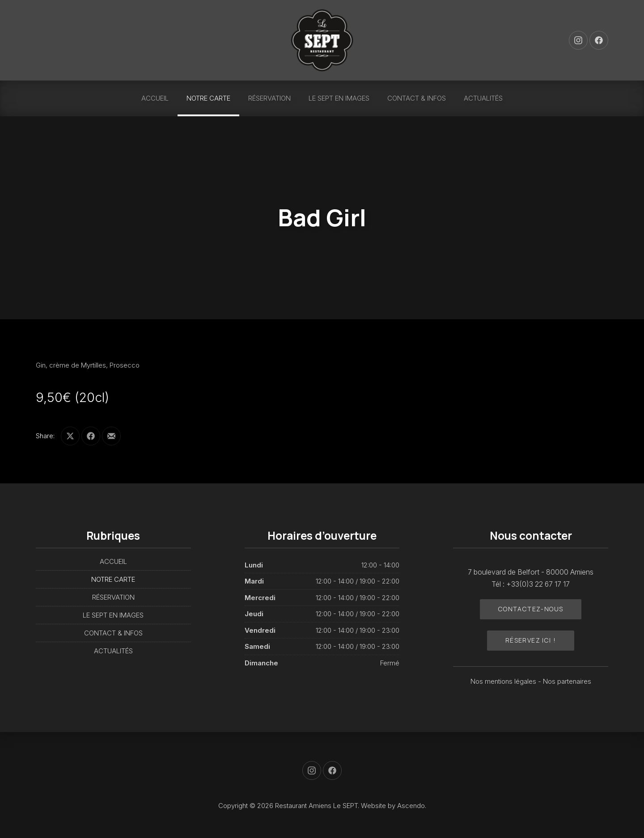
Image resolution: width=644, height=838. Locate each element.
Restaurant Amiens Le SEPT (316, 806)
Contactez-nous (531, 609)
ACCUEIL (155, 98)
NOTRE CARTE (208, 98)
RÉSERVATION (269, 98)
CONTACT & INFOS (417, 98)
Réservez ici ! (531, 640)
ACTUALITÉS (483, 98)
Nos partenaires (567, 681)
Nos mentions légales (504, 681)
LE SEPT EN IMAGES (339, 98)
